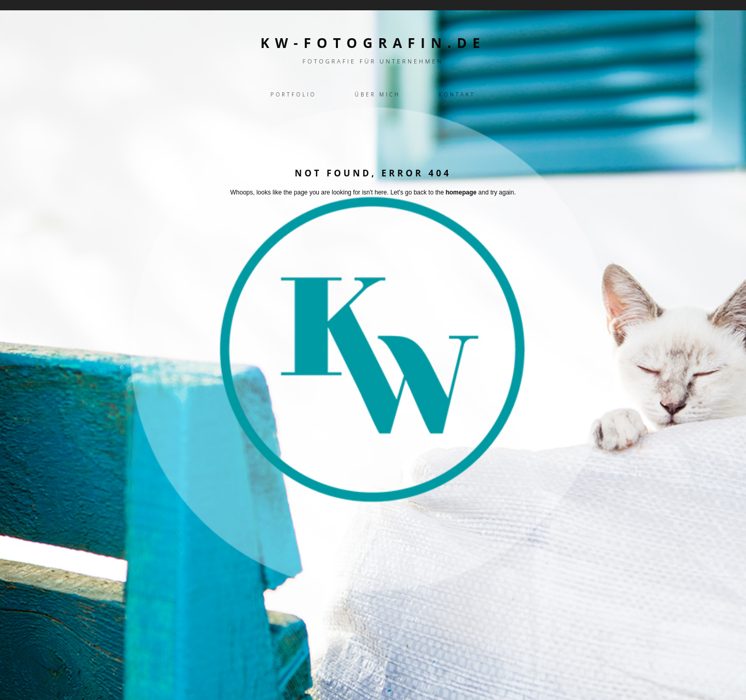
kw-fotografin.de (373, 43)
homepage (461, 192)
